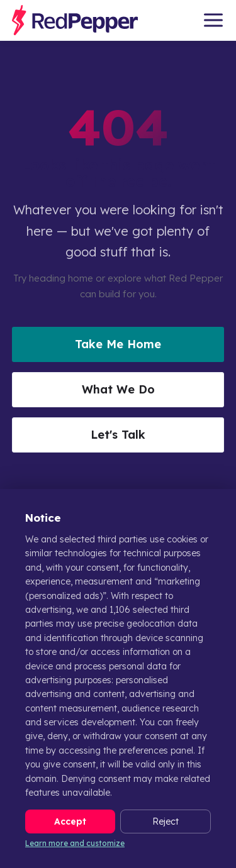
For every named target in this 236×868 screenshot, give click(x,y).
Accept (70, 821)
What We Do (118, 389)
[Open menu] (213, 20)
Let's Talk (118, 435)
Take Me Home (118, 344)
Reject (166, 821)
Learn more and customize (75, 843)
